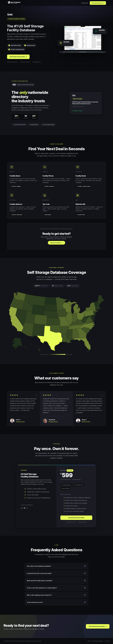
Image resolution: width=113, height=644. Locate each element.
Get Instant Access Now (18, 57)
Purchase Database (98, 641)
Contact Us (85, 3)
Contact (107, 641)
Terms (89, 641)
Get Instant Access (98, 3)
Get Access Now (56, 243)
